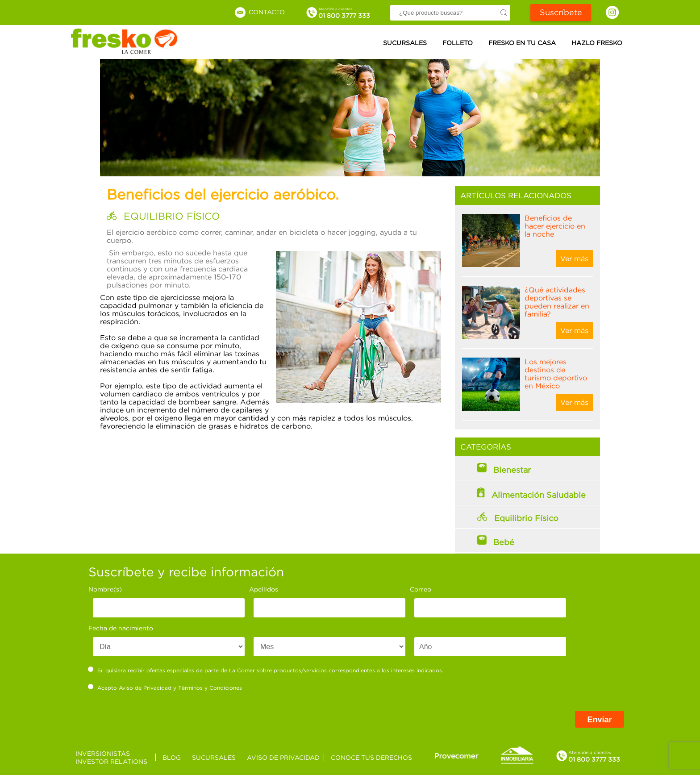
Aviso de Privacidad (145, 688)
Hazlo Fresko (597, 43)
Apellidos (264, 589)
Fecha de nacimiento (121, 628)
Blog (172, 757)
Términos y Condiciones (210, 688)
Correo (421, 589)
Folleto (458, 43)
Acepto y (165, 687)
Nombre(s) (105, 589)
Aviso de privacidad (283, 757)
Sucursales (405, 43)
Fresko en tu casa (522, 43)
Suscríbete (561, 12)
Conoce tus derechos (371, 757)
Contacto (259, 12)
